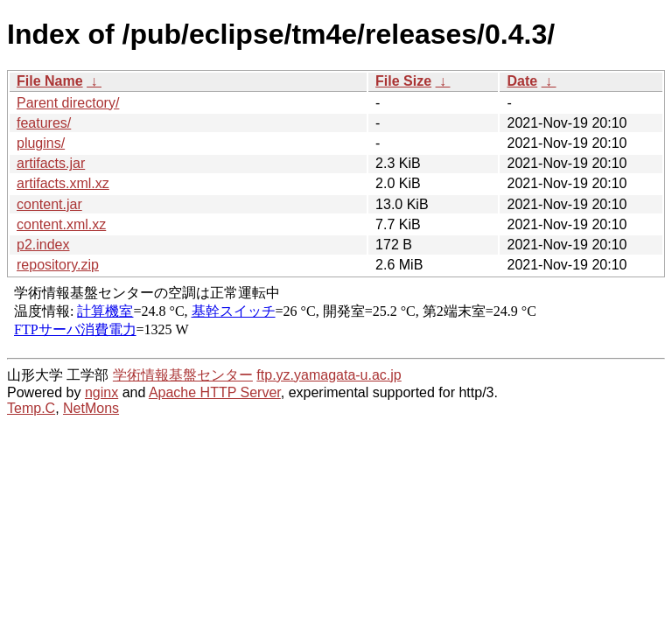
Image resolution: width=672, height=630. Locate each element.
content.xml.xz (61, 224)
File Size (403, 81)
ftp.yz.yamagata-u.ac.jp (329, 375)
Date (522, 81)
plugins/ (41, 143)
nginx (101, 392)
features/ (44, 123)
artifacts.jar (51, 163)
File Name (50, 81)
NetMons (91, 408)
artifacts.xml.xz (63, 183)
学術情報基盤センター (183, 375)
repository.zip (58, 265)
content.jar (49, 204)
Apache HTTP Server (215, 392)
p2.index (43, 245)
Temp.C (31, 408)
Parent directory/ (68, 103)
